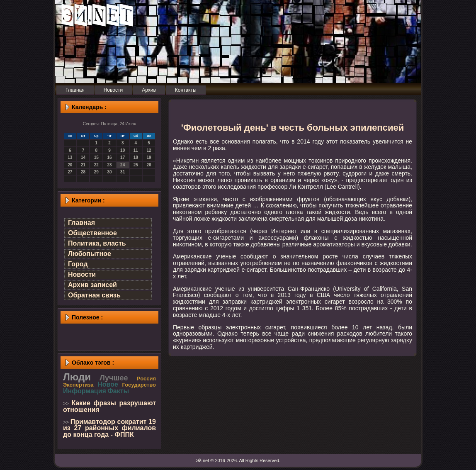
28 (83, 172)
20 (70, 165)
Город (78, 264)
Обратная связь (94, 295)
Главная (81, 223)
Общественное (92, 233)
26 (149, 165)
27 (70, 172)
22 (96, 165)
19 (149, 157)
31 (123, 172)
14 (83, 157)
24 (123, 165)
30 (109, 172)
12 (149, 150)
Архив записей (92, 285)
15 (96, 157)
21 (83, 165)
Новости (82, 274)
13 (70, 157)
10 (123, 150)
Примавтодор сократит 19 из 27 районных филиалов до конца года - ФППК (109, 428)
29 (96, 172)
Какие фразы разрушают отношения (109, 406)
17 (123, 157)
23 (109, 165)
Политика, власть (97, 243)
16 (109, 157)
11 (136, 150)
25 (136, 165)
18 (136, 157)
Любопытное (90, 254)
